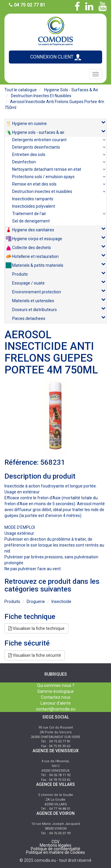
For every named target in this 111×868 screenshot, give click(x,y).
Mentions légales (55, 845)
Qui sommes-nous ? (56, 685)
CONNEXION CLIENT (56, 57)
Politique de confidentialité (55, 849)
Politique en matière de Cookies (55, 852)
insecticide (61, 602)
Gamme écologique (55, 691)
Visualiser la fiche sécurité (35, 655)
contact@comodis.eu (56, 709)
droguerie (36, 602)
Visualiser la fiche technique (36, 628)
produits (12, 602)
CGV (55, 842)
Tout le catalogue (21, 90)
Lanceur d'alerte (56, 703)
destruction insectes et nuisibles (41, 96)
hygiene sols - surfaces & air (71, 90)
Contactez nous (56, 697)
